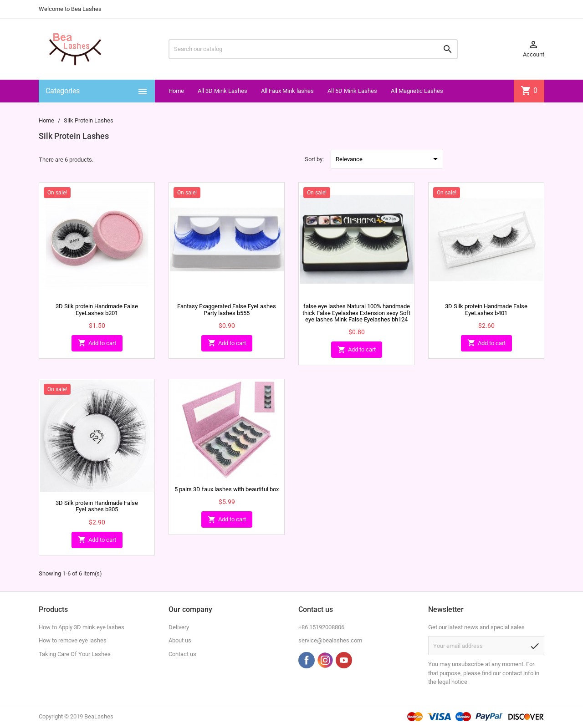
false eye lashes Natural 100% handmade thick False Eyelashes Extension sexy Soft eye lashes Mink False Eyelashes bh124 (356, 313)
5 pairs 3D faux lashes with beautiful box (227, 489)
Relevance (388, 159)
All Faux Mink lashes (287, 91)
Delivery (179, 627)
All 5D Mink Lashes (352, 91)
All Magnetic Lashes (417, 91)
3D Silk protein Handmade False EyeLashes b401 (486, 309)
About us (180, 640)
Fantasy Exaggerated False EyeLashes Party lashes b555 (227, 309)
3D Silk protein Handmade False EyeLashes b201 (97, 309)
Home (176, 91)
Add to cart (97, 343)
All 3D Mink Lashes (222, 91)
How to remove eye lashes (73, 640)
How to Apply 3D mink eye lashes (82, 627)
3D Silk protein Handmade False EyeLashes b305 (97, 506)
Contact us (182, 654)
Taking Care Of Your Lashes (75, 654)
